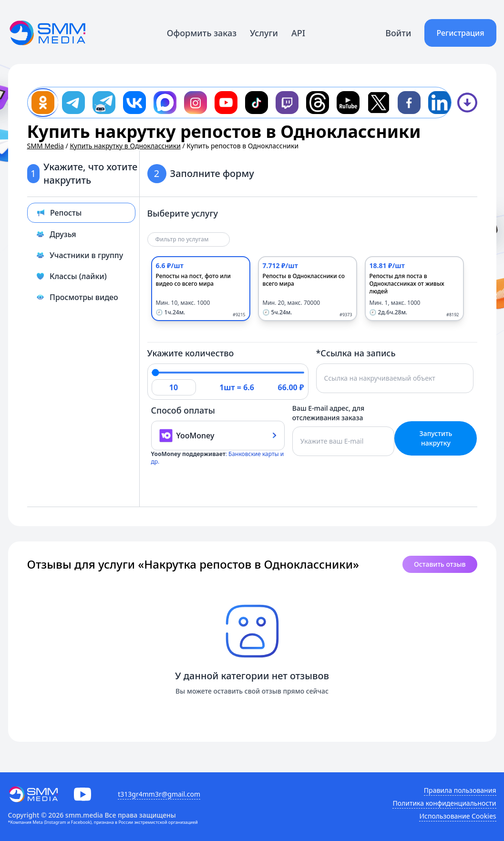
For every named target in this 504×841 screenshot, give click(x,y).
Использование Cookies (458, 816)
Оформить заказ (202, 33)
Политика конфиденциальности (444, 803)
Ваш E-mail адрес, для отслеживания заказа (328, 413)
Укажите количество (191, 353)
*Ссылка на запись (356, 353)
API (298, 33)
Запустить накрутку (436, 438)
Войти (398, 33)
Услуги (264, 33)
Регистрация (460, 33)
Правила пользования (460, 790)
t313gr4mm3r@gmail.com (159, 794)
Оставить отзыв (440, 564)
